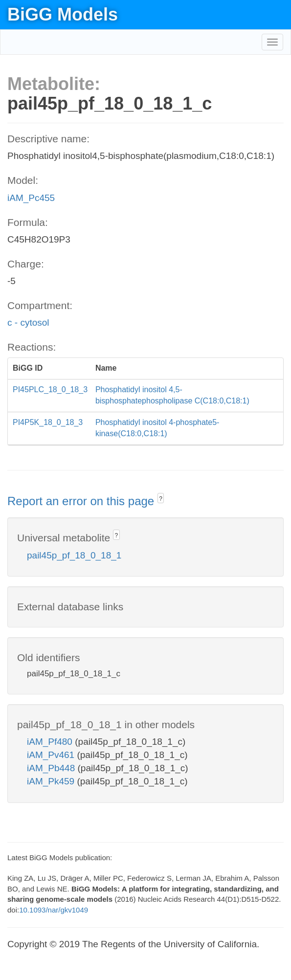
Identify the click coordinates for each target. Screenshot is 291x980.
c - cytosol (28, 323)
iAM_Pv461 (52, 755)
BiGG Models (63, 14)
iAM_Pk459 (52, 781)
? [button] (161, 499)
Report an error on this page (82, 501)
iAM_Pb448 (52, 768)
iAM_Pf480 (51, 742)
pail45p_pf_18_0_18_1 (74, 555)
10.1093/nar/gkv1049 (54, 910)
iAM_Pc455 (31, 198)
